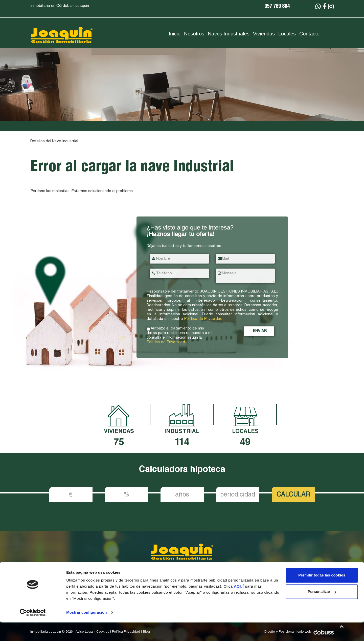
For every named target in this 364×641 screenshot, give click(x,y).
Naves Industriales (229, 34)
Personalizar (322, 610)
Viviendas (264, 34)
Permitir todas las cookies (322, 594)
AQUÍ (239, 605)
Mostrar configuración (86, 631)
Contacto (309, 34)
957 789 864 (277, 7)
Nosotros (194, 34)
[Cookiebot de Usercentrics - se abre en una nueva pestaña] (33, 631)
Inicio (175, 34)
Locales (287, 34)
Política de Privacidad (203, 319)
